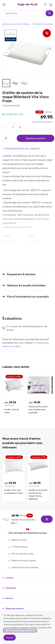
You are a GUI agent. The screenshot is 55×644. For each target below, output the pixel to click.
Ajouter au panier (35, 138)
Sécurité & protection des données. (20, 631)
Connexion (39, 343)
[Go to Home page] (27, 5)
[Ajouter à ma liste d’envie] (6, 138)
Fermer (10, 638)
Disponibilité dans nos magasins (22, 148)
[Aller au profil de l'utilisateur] (45, 4)
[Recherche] (49, 13)
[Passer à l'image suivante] (48, 53)
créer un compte (11, 346)
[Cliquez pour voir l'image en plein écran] (27, 52)
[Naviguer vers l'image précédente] (7, 53)
